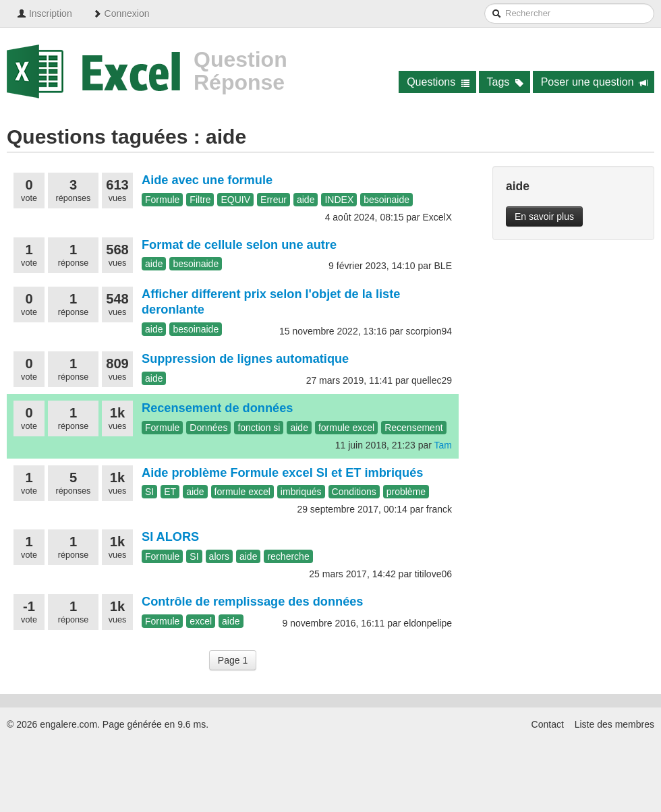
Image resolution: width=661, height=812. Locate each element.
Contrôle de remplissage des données (252, 602)
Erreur (274, 200)
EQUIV (235, 200)
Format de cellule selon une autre (239, 245)
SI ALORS (170, 537)
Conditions (354, 492)
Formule (162, 200)
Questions (438, 82)
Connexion (121, 13)
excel (201, 621)
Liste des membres (614, 724)
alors (219, 556)
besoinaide (386, 200)
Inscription (45, 13)
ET (170, 492)
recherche (288, 556)
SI (149, 492)
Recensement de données (217, 408)
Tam (443, 445)
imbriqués (301, 492)
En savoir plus (544, 216)
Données (208, 428)
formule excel (346, 428)
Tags (506, 82)
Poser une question (595, 82)
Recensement (413, 428)
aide (306, 200)
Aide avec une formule (207, 180)
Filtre (200, 200)
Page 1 (233, 660)
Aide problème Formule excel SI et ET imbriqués (282, 473)
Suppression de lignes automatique (245, 359)
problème (406, 492)
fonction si (259, 428)
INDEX (339, 200)
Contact (548, 724)
